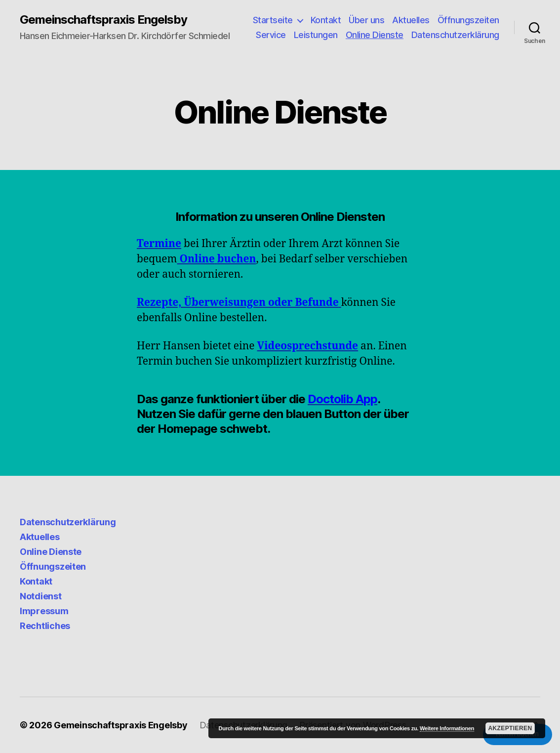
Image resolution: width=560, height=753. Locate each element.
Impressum (44, 611)
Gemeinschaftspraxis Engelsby (103, 20)
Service (271, 35)
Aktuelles (411, 20)
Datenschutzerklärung (455, 35)
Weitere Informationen (447, 728)
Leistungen (316, 35)
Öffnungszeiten (468, 20)
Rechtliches (45, 626)
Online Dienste (375, 35)
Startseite (273, 20)
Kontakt (326, 20)
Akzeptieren (510, 728)
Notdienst (41, 596)
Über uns (366, 20)
